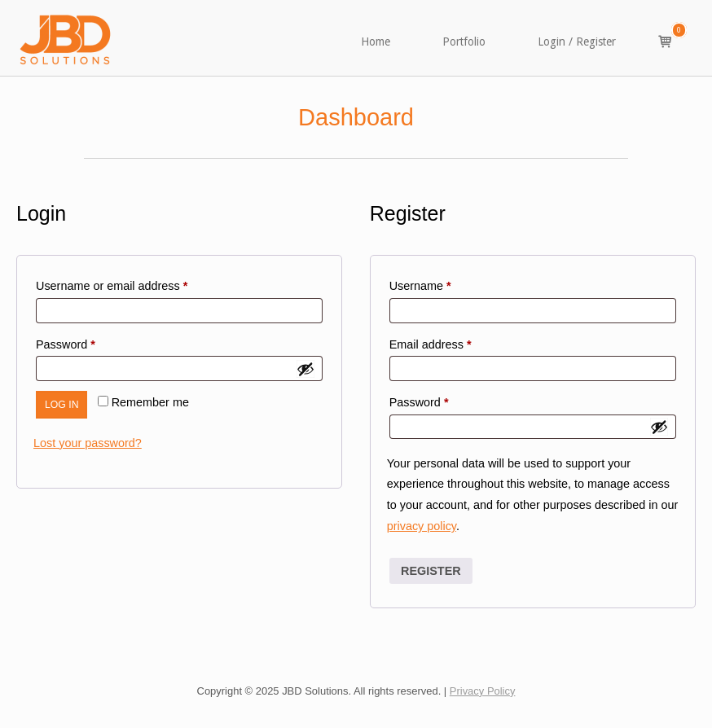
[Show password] (305, 369)
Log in (62, 405)
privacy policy (422, 526)
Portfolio (464, 42)
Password (89, 342)
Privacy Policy (483, 691)
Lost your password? (88, 443)
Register (431, 571)
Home (376, 42)
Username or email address (135, 283)
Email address (454, 342)
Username (444, 283)
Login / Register (577, 42)
